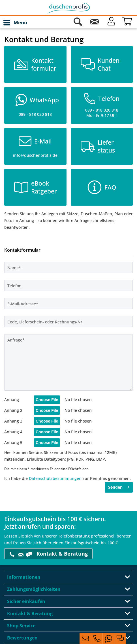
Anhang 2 (13, 410)
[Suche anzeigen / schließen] (78, 23)
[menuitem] (15, 23)
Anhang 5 (13, 442)
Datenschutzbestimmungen (55, 478)
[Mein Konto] (111, 23)
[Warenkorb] (128, 23)
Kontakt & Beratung (48, 554)
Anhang (12, 400)
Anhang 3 (13, 421)
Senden (119, 486)
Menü (15, 22)
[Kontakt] (95, 23)
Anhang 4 (13, 432)
